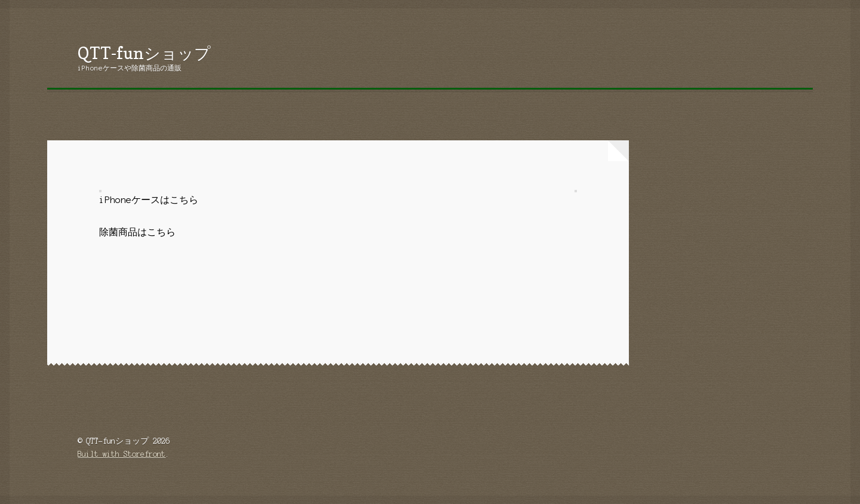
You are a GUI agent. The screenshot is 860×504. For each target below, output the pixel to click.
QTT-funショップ (144, 53)
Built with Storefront (122, 454)
